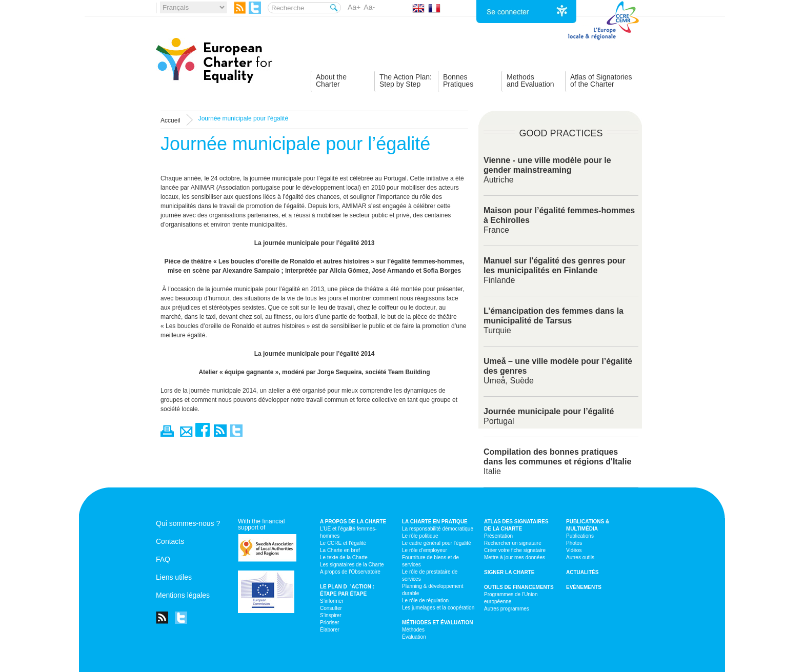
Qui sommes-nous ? (188, 523)
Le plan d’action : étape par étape (347, 590)
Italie (557, 462)
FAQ (163, 559)
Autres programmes (507, 609)
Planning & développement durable (433, 590)
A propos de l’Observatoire (350, 572)
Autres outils (580, 557)
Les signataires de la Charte (352, 565)
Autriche (547, 170)
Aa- (369, 7)
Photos (574, 543)
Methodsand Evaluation (530, 80)
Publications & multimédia (588, 525)
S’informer (332, 601)
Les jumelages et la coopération (438, 608)
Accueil (170, 120)
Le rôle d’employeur (425, 550)
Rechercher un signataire (513, 543)
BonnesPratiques (458, 80)
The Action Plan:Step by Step (406, 80)
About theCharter (331, 80)
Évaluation (414, 637)
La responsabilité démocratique (438, 529)
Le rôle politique (420, 536)
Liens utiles (174, 577)
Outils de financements (519, 587)
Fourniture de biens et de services (430, 561)
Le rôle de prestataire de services (430, 575)
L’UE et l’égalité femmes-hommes (348, 532)
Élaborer (330, 630)
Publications (580, 536)
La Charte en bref (340, 550)
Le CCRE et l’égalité (343, 543)
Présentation (498, 536)
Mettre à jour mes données (515, 557)
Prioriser (329, 623)
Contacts (170, 541)
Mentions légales (183, 595)
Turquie (554, 321)
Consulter (331, 608)
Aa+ (354, 7)
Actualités (582, 572)
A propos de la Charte (353, 522)
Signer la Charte (509, 572)
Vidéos (574, 550)
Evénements (584, 587)
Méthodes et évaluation (438, 623)
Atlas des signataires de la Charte (516, 525)
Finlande (555, 270)
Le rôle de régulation (425, 600)
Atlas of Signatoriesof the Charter (601, 80)
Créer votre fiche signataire (515, 550)
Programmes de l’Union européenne (511, 598)
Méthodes (413, 630)
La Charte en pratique (435, 522)
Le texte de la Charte (344, 557)
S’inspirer (331, 615)
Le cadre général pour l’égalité (437, 543)
